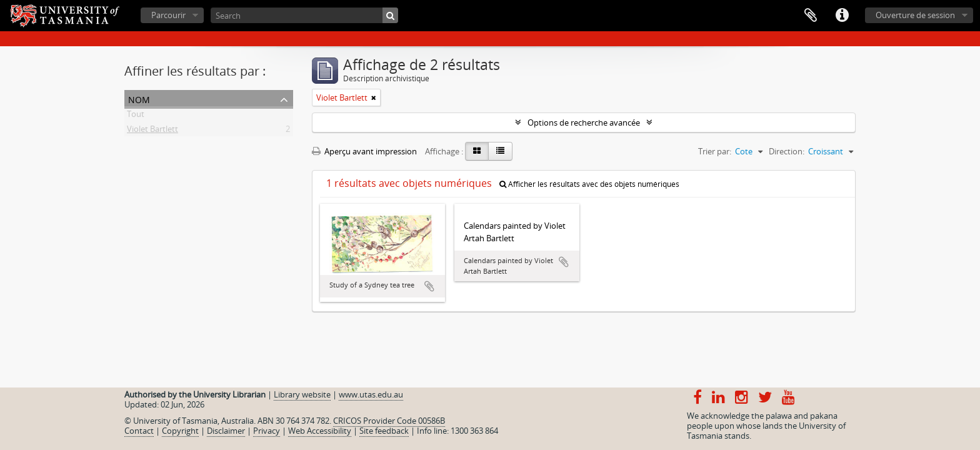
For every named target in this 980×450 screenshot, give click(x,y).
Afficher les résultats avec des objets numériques (589, 184)
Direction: (787, 151)
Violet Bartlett (152, 131)
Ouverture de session (915, 15)
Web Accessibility (320, 431)
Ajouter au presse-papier (429, 286)
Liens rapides (842, 16)
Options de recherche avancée (584, 122)
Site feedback (384, 431)
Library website (302, 394)
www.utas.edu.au (371, 394)
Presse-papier (811, 16)
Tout (136, 116)
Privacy (267, 431)
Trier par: (715, 151)
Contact (139, 431)
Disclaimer (226, 431)
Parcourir (168, 15)
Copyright (180, 431)
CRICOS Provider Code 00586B (389, 421)
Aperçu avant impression (364, 151)
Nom (139, 98)
